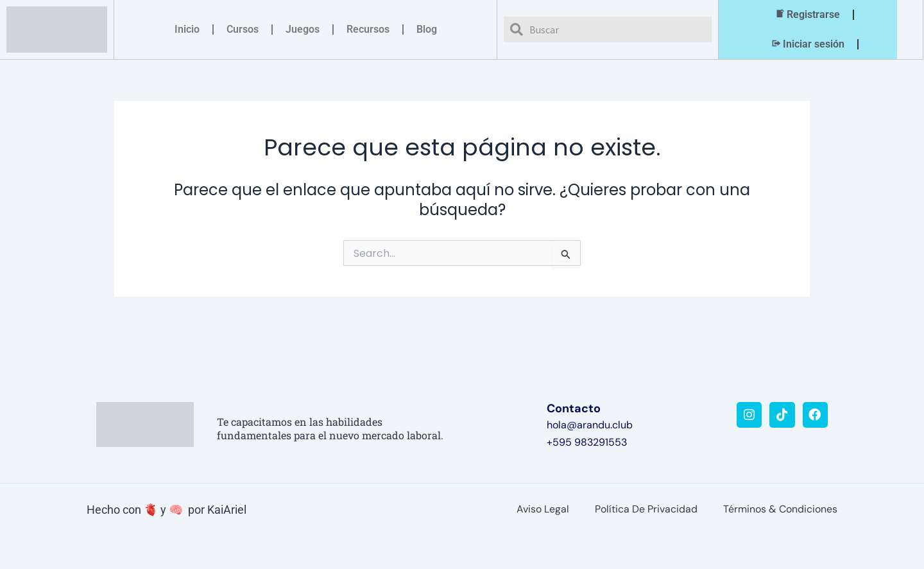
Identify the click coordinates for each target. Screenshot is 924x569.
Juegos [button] (303, 29)
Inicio (187, 29)
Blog (427, 29)
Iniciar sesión (807, 44)
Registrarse (807, 15)
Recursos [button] (368, 29)
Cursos (243, 29)
